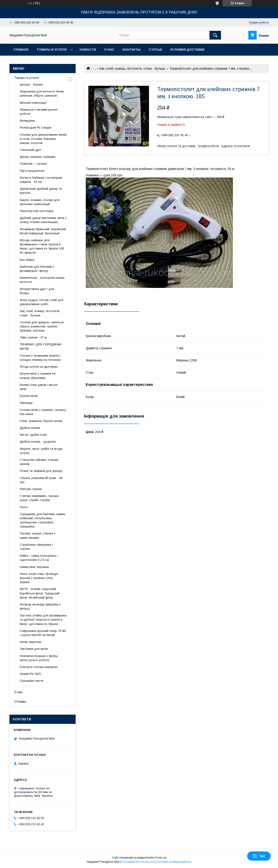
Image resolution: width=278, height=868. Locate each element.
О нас (109, 50)
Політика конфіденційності (174, 862)
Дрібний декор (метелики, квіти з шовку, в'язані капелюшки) (43, 220)
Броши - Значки (31, 85)
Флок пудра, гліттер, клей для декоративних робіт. (42, 302)
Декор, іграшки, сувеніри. (38, 157)
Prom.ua (161, 858)
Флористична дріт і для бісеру (37, 291)
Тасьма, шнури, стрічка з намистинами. (38, 535)
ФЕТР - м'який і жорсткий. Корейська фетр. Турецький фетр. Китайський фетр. (40, 593)
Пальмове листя (32, 681)
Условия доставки (187, 50)
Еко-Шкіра (27, 260)
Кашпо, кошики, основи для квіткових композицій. (40, 202)
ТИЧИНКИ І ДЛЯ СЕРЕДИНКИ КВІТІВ (40, 346)
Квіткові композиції (33, 103)
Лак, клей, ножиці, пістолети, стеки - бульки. (132, 69)
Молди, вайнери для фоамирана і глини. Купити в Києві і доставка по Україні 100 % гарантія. (42, 246)
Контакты (132, 50)
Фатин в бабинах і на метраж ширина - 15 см (41, 180)
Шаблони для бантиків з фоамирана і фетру (37, 269)
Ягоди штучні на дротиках (39, 367)
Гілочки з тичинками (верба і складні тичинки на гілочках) (40, 358)
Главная (21, 50)
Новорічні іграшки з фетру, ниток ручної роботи (39, 658)
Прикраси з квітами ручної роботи (39, 112)
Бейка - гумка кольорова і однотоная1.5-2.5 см (39, 558)
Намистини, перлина (34, 567)
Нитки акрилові (31, 642)
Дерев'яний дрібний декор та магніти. (41, 191)
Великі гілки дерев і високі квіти (39, 387)
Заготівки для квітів (34, 649)
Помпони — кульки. (34, 164)
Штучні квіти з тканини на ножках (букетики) (38, 376)
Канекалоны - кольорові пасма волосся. (42, 280)
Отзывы (20, 702)
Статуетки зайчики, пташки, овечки (39, 462)
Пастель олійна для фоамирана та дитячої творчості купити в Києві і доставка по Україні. (43, 620)
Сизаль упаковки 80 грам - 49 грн (41, 480)
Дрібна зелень (30, 428)
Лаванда (26, 403)
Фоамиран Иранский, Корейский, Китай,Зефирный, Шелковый (43, 231)
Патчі (24, 507)
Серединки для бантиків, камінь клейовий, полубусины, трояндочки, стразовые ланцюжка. (43, 520)
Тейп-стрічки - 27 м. (34, 337)
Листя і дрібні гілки (33, 435)
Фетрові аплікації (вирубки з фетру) (40, 606)
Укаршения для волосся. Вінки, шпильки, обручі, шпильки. (42, 93)
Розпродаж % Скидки (36, 127)
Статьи (155, 50)
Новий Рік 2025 (30, 674)
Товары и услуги (52, 50)
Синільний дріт (30, 150)
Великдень (27, 121)
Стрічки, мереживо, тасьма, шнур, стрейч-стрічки (39, 498)
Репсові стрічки (31, 489)
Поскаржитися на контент (138, 862)
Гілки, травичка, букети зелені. (41, 421)
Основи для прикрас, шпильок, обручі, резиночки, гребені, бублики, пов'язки (42, 326)
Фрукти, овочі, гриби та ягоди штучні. (41, 451)
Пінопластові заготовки (37, 211)
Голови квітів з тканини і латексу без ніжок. (43, 412)
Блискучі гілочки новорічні (39, 667)
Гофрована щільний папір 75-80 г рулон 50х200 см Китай (43, 633)
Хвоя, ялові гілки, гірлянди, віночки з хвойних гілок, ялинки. (39, 578)
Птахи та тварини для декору (41, 471)
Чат (259, 856)
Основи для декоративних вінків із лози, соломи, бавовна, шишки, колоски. (43, 139)
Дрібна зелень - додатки (38, 442)
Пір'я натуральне (32, 171)
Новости (88, 50)
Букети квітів (29, 396)
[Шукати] (215, 35)
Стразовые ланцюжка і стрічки (36, 547)
